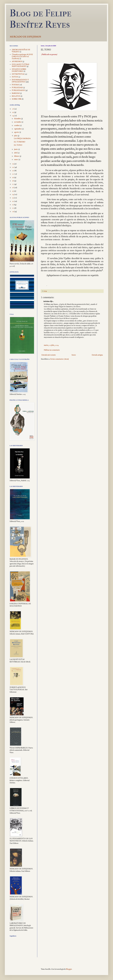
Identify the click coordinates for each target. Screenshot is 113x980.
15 (13, 191)
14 (13, 194)
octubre (17, 126)
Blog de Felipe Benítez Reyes (41, 19)
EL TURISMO (20, 142)
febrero (17, 156)
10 (13, 208)
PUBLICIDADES (18, 90)
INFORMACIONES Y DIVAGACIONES (20, 81)
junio (16, 149)
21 (13, 171)
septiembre (18, 129)
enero (16, 160)
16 (13, 188)
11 (13, 205)
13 (13, 198)
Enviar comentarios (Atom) (60, 359)
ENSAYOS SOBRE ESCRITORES (19, 70)
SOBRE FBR (17, 99)
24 (13, 116)
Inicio (74, 355)
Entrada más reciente (49, 355)
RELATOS (16, 96)
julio (16, 136)
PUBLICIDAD (17, 88)
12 (13, 201)
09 (13, 212)
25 (13, 112)
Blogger (69, 969)
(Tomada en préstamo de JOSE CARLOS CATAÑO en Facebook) (22, 57)
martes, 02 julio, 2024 (51, 345)
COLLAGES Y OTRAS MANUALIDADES (20, 65)
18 (13, 181)
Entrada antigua (97, 355)
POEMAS (15, 85)
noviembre (18, 122)
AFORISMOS (17, 61)
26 (13, 109)
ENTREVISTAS (18, 74)
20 (13, 174)
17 (13, 184)
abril (16, 153)
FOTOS (15, 77)
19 (13, 177)
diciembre (18, 119)
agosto (17, 132)
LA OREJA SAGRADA (22, 139)
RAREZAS (16, 93)
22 (13, 167)
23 (13, 164)
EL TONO (18, 145)
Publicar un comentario (52, 350)
